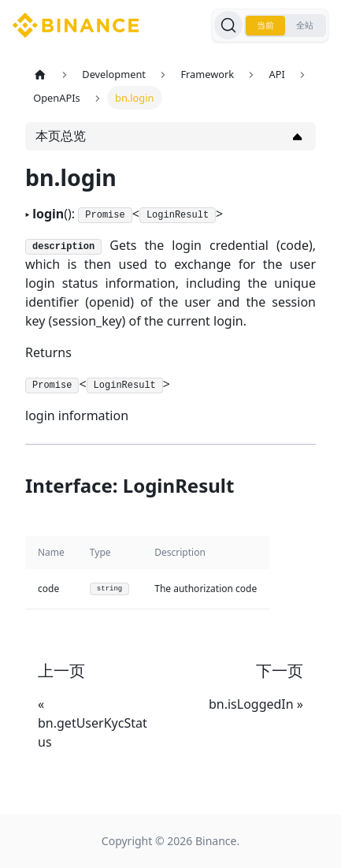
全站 (305, 25)
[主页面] (40, 75)
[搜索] (228, 25)
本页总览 (61, 136)
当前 (265, 25)
